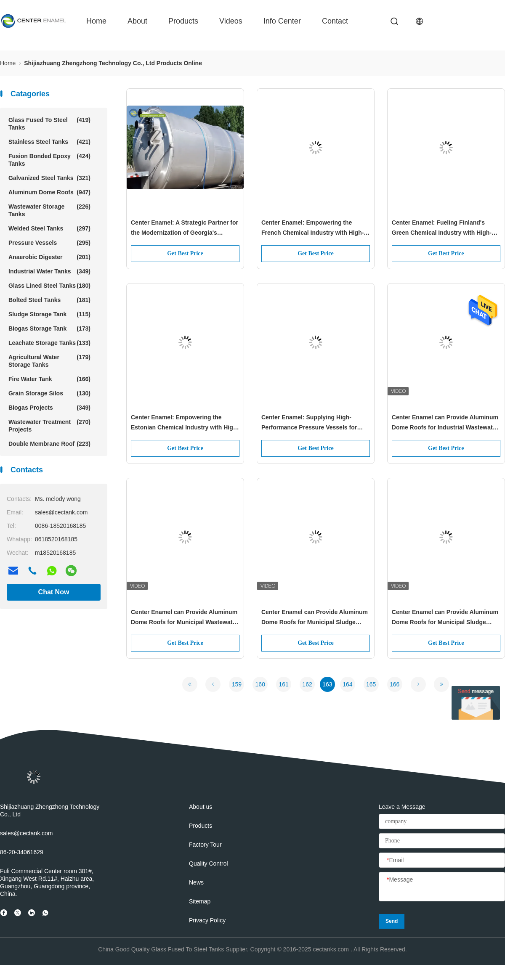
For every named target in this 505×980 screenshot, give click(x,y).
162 (307, 684)
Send (392, 921)
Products (183, 21)
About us (201, 807)
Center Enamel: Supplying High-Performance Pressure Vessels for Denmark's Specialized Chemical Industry (309, 423)
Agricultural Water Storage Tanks (49, 361)
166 (395, 684)
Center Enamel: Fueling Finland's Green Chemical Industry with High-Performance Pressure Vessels (442, 228)
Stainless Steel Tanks (49, 142)
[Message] (442, 887)
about (137, 21)
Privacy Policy (207, 920)
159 (237, 684)
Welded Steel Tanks (49, 228)
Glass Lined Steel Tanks (49, 286)
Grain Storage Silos (49, 393)
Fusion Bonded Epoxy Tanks (49, 160)
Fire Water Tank (49, 379)
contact (335, 21)
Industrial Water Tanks (49, 271)
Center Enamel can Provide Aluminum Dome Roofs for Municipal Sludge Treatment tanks (315, 618)
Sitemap (200, 901)
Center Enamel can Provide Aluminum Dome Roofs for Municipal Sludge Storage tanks (445, 618)
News (196, 882)
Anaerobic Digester (49, 257)
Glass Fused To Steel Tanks (49, 123)
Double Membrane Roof (49, 444)
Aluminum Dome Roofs (49, 192)
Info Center (282, 21)
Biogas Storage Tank (49, 328)
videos (231, 21)
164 (347, 684)
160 (260, 684)
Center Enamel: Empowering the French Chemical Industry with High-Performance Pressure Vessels (312, 228)
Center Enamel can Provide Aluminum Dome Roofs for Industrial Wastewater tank (445, 423)
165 (371, 684)
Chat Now (54, 592)
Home (96, 21)
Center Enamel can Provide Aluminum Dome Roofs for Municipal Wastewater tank (185, 618)
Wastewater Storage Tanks (49, 210)
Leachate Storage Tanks (49, 343)
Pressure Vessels (49, 243)
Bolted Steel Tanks (49, 300)
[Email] (442, 861)
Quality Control (209, 863)
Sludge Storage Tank (49, 314)
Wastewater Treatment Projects (49, 425)
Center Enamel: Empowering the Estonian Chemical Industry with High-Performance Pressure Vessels (185, 423)
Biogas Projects (49, 408)
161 (283, 684)
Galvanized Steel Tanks (49, 178)
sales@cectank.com (26, 833)
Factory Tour (205, 845)
